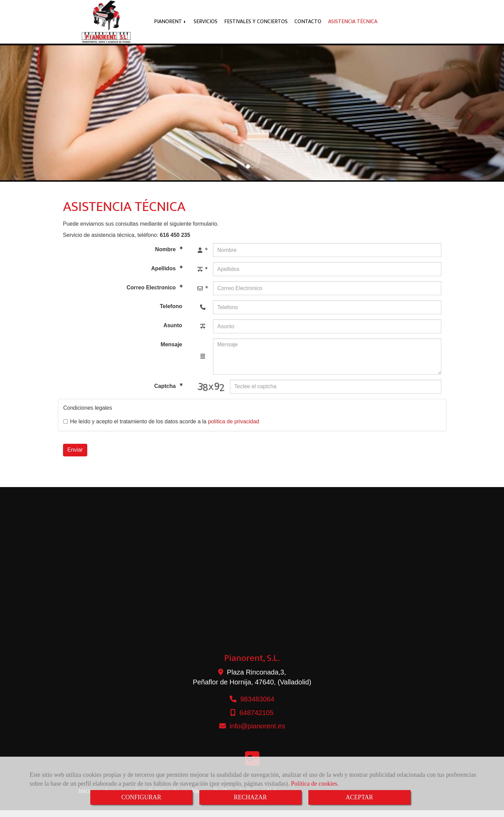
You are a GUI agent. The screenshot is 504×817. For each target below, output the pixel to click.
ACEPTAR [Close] (359, 797)
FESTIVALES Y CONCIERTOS (256, 25)
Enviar (75, 457)
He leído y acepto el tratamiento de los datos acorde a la (161, 428)
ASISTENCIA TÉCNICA (353, 25)
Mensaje (171, 351)
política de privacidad (233, 428)
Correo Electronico (152, 295)
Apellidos (164, 276)
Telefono (171, 313)
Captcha (166, 393)
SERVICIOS (205, 25)
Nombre (166, 256)
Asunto (173, 332)
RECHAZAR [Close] (250, 797)
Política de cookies (314, 784)
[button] (38, 120)
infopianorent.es (257, 733)
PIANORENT (170, 25)
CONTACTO (308, 25)
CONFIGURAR (141, 797)
